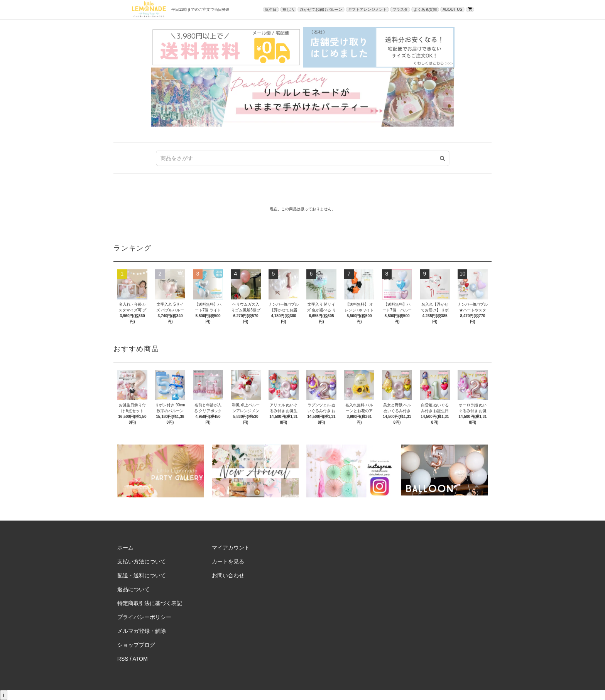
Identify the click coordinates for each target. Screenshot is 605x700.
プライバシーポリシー (144, 617)
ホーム (125, 548)
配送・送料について (142, 575)
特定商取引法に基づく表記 (150, 603)
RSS (123, 659)
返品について (134, 589)
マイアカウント (231, 548)
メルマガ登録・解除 (142, 631)
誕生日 (271, 9)
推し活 (288, 9)
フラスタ (400, 9)
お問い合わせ (228, 575)
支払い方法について (142, 561)
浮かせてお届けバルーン (321, 9)
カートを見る (228, 561)
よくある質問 (425, 9)
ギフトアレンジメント (367, 9)
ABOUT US (452, 9)
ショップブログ (136, 645)
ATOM (140, 659)
